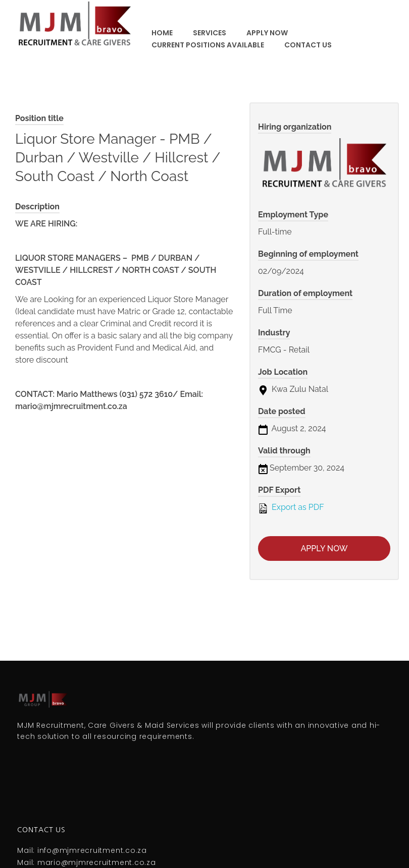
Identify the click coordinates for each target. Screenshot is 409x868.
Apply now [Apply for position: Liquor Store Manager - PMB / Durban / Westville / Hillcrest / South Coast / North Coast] (324, 548)
